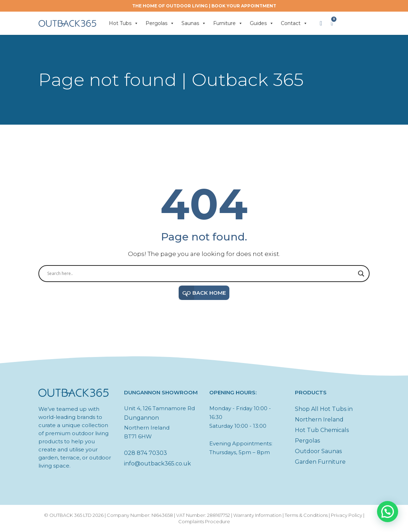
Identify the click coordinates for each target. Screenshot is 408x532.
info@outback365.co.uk (157, 464)
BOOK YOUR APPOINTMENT (244, 6)
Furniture (228, 23)
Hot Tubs (124, 23)
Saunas (194, 23)
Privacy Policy (347, 515)
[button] (388, 512)
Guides (262, 23)
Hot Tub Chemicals (322, 430)
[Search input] (201, 274)
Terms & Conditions (306, 515)
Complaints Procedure (204, 521)
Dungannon (141, 418)
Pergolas (160, 23)
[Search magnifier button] (361, 274)
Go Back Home (202, 293)
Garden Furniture (320, 462)
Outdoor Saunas (318, 451)
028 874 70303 (146, 453)
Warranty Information (257, 515)
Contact (294, 23)
